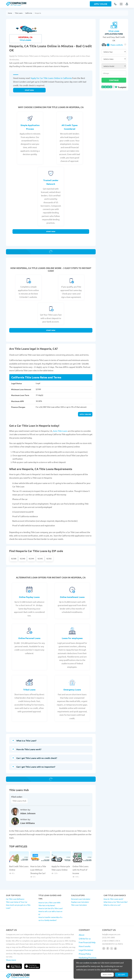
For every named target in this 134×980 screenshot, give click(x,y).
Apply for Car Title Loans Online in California (51, 78)
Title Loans (19, 13)
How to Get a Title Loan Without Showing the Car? (38, 870)
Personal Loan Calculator (81, 899)
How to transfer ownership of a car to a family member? (50, 919)
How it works (85, 946)
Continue (114, 80)
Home (10, 13)
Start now (29, 90)
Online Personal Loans (29, 638)
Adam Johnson (28, 813)
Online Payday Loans (29, 597)
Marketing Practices (88, 958)
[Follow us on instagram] (104, 948)
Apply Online (101, 4)
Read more (107, 975)
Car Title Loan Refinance (15, 899)
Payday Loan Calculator (80, 902)
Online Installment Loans (72, 597)
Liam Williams (27, 823)
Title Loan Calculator (79, 905)
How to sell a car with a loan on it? (50, 913)
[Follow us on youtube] (115, 948)
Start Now (51, 231)
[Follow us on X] (112, 948)
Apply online (85, 414)
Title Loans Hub (19, 801)
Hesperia (38, 13)
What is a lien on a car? (112, 905)
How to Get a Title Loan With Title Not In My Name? (49, 904)
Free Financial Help (87, 942)
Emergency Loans (72, 690)
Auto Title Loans (60, 431)
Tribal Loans (29, 690)
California (29, 13)
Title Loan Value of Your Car (17, 902)
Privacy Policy (85, 954)
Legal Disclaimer (86, 950)
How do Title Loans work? (113, 899)
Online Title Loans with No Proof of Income (81, 870)
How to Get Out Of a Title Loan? (51, 908)
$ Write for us (85, 939)
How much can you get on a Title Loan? (18, 906)
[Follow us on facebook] (108, 948)
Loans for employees (72, 638)
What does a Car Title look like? (116, 902)
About (82, 935)
